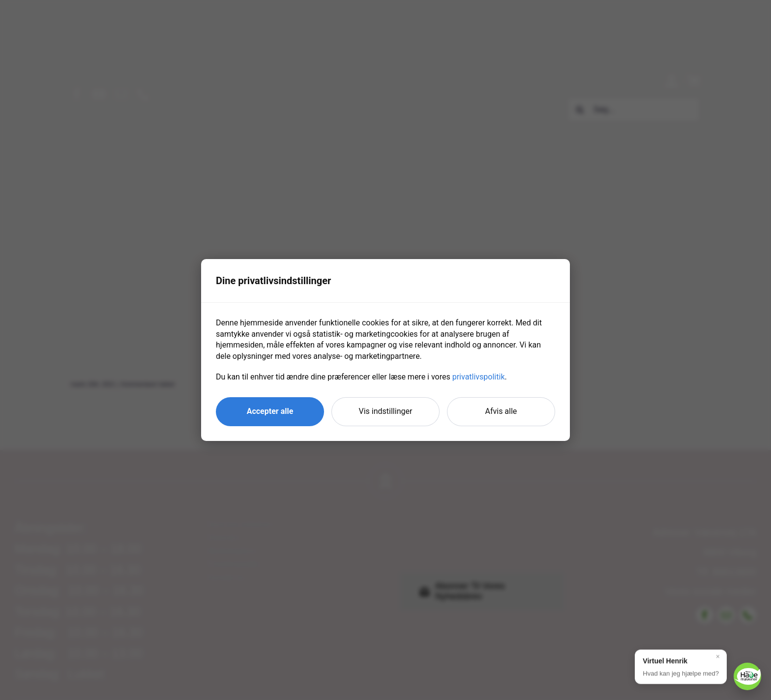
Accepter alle (270, 411)
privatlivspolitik (479, 377)
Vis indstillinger (386, 411)
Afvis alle (501, 411)
